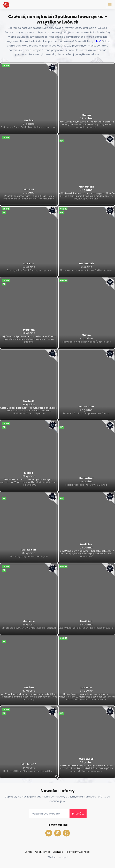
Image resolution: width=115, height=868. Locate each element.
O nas (29, 852)
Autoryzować (43, 852)
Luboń (97, 41)
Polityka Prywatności (78, 852)
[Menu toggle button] (110, 4)
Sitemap (58, 852)
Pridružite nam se (79, 814)
